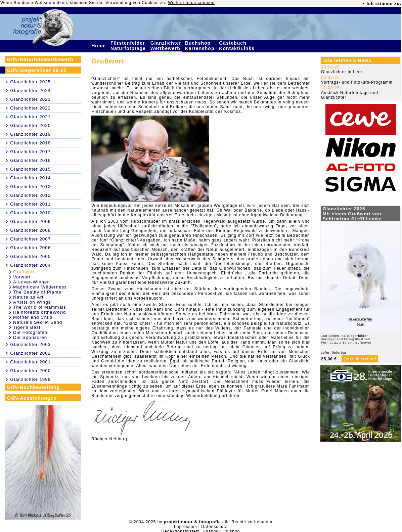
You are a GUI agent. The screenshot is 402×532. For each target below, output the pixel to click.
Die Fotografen (30, 332)
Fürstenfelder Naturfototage (129, 46)
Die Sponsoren (30, 337)
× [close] (364, 4)
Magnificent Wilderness (40, 287)
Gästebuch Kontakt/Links (237, 46)
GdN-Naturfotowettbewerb (40, 59)
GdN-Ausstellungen (32, 398)
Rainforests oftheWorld (39, 312)
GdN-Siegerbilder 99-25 (37, 70)
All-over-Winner (31, 282)
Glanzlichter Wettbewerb (166, 46)
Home (99, 46)
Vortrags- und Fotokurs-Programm (357, 82)
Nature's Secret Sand (38, 322)
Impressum (185, 527)
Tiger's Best (27, 327)
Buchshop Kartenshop (201, 46)
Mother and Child (33, 317)
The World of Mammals (40, 307)
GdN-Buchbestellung (33, 387)
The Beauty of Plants (37, 292)
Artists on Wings (32, 302)
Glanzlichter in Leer (342, 72)
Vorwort (22, 277)
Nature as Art (28, 297)
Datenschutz (214, 527)
